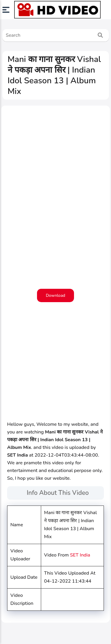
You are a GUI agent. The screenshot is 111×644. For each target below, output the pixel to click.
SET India (80, 555)
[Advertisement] (55, 224)
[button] (8, 10)
